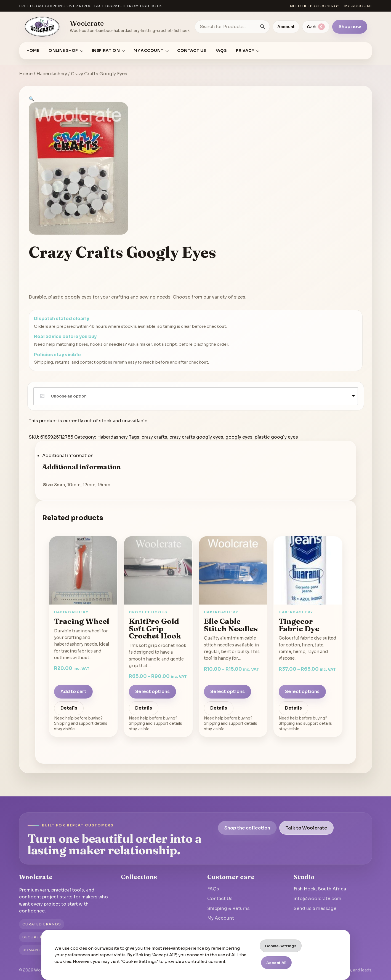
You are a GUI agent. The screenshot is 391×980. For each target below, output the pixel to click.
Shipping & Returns (228, 908)
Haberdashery (52, 74)
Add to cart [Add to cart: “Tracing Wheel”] (73, 692)
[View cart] (316, 27)
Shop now (350, 27)
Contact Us (191, 51)
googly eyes (239, 437)
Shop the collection (247, 828)
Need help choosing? (315, 6)
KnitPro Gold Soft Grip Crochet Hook (155, 628)
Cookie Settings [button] (281, 946)
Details (69, 708)
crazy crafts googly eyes (196, 437)
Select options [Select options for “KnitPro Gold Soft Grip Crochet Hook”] (152, 692)
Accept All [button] (276, 963)
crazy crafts (154, 437)
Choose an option (69, 396)
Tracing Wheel (82, 621)
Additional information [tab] (68, 456)
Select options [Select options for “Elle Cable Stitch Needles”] (228, 692)
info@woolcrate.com (317, 899)
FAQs (221, 51)
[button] (31, 99)
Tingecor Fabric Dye (299, 625)
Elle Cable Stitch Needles (231, 625)
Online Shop (63, 51)
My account (358, 6)
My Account (221, 918)
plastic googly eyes (276, 437)
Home (33, 51)
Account (286, 27)
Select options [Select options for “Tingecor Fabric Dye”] (302, 692)
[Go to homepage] (42, 27)
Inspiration (106, 51)
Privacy (245, 51)
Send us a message (315, 908)
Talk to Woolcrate (306, 828)
